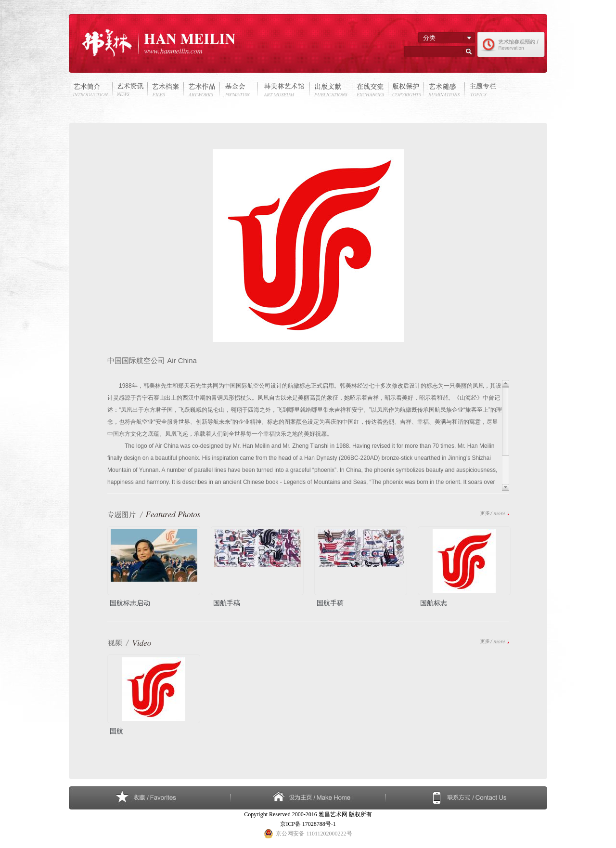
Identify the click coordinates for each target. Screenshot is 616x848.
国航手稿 (227, 602)
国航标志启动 (130, 602)
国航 (116, 731)
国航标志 (434, 602)
